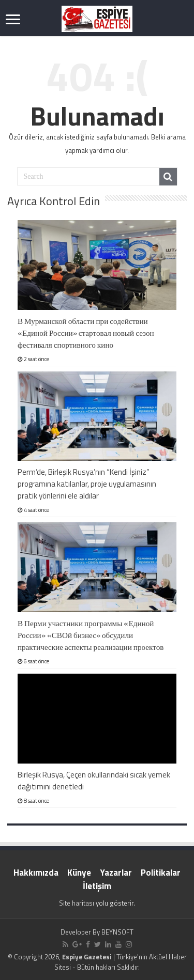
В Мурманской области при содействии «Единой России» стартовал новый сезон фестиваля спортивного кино (86, 333)
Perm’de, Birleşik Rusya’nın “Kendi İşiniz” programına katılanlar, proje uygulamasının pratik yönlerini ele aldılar (87, 484)
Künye (79, 873)
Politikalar (161, 873)
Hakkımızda (36, 873)
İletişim (97, 886)
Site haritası (77, 903)
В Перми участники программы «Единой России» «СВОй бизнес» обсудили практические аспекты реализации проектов (91, 635)
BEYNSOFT (117, 932)
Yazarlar (116, 873)
